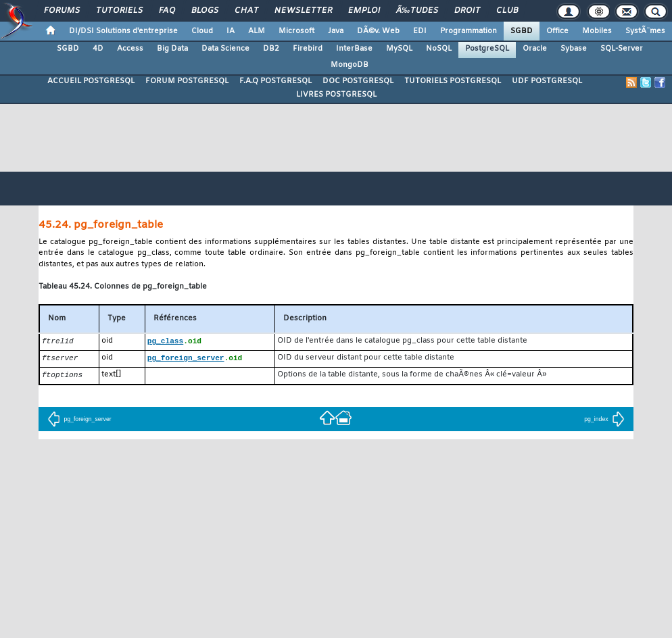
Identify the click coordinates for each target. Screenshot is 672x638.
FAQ (167, 11)
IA (231, 31)
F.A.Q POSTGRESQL (275, 81)
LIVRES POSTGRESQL (336, 95)
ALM (257, 31)
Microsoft (296, 31)
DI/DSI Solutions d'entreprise (123, 31)
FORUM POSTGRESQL (187, 81)
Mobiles (597, 31)
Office (557, 31)
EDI (420, 31)
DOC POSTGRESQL (358, 81)
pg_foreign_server (79, 421)
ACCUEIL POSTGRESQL (91, 81)
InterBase (354, 49)
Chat (246, 11)
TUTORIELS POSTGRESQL (453, 81)
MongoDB (350, 65)
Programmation (469, 31)
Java (336, 31)
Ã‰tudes (417, 11)
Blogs (205, 11)
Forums (62, 11)
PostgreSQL (487, 49)
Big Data (172, 49)
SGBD (522, 31)
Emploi (364, 11)
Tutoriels (119, 11)
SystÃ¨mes (645, 31)
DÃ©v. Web (378, 31)
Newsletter (303, 11)
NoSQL (439, 49)
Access (130, 49)
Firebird (308, 49)
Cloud (202, 31)
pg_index (604, 421)
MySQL (399, 49)
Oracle (535, 49)
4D (98, 49)
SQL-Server (622, 49)
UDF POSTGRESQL (547, 81)
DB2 (271, 49)
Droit (467, 11)
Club (507, 11)
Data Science (225, 49)
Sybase (574, 49)
